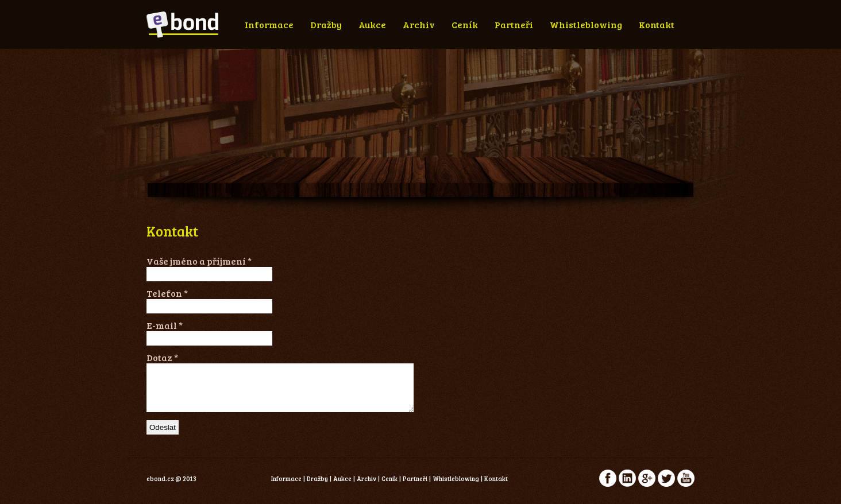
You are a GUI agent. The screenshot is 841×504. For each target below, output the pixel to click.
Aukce (372, 24)
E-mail (165, 325)
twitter (666, 487)
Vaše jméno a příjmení (199, 261)
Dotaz (162, 357)
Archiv (419, 24)
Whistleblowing (586, 24)
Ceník (465, 24)
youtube (686, 487)
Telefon (167, 293)
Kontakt (657, 24)
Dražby (326, 24)
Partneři (514, 24)
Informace (269, 24)
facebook (608, 487)
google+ (647, 487)
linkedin (627, 487)
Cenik (389, 487)
